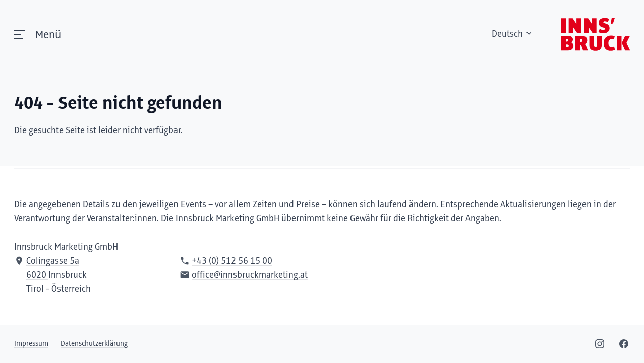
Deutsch (512, 34)
